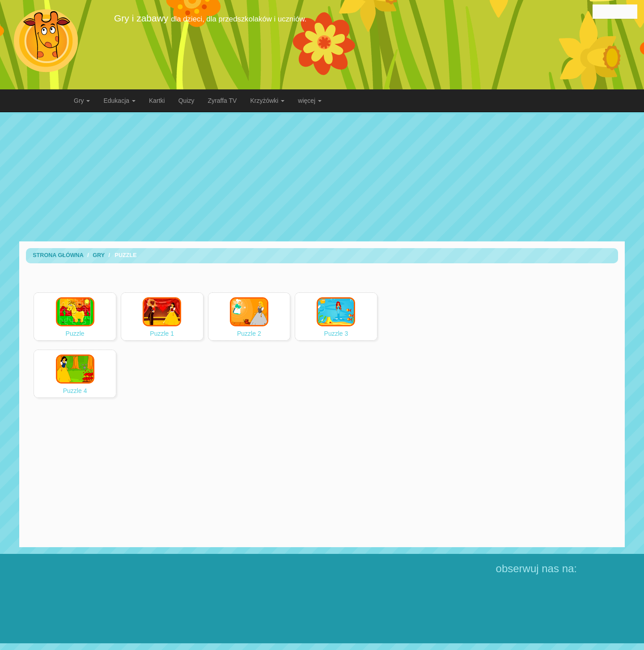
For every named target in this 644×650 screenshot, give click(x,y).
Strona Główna (58, 255)
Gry (99, 255)
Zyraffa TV (222, 101)
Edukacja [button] (119, 101)
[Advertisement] (322, 177)
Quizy (186, 101)
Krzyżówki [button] (267, 101)
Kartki (157, 101)
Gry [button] (82, 101)
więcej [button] (310, 101)
